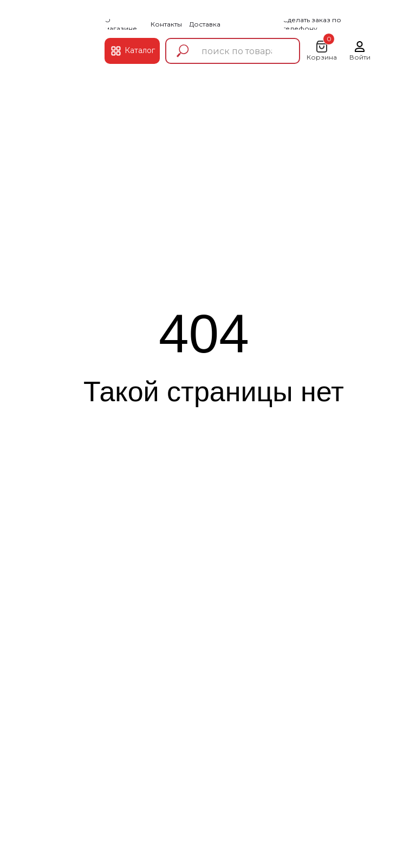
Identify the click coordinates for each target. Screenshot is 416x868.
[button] (329, 24)
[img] (67, 40)
